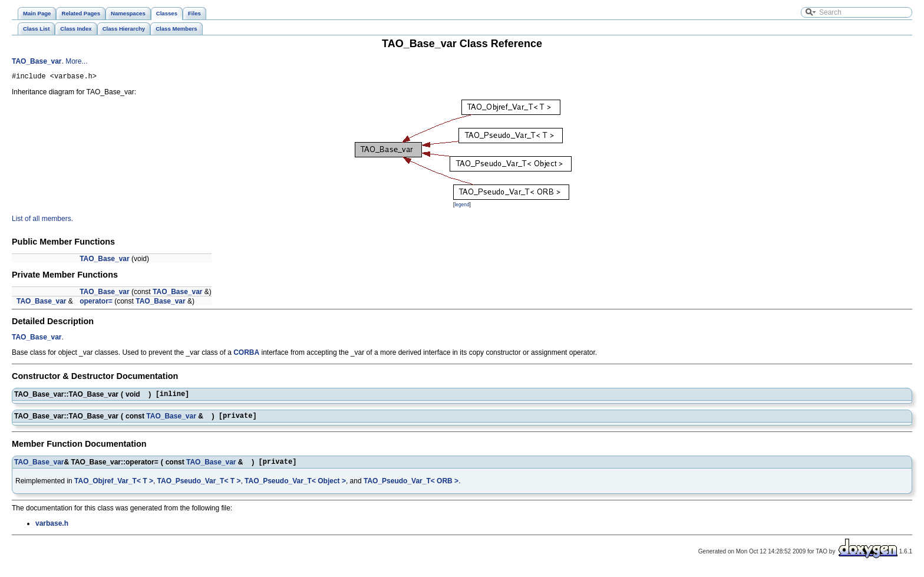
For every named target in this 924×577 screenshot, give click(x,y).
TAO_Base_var (37, 61)
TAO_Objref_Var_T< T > (114, 488)
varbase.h (52, 530)
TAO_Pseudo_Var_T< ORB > (411, 488)
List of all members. (42, 220)
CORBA (246, 354)
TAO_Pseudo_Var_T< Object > (295, 488)
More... (76, 61)
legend (462, 206)
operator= (96, 303)
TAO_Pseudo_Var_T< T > (199, 488)
